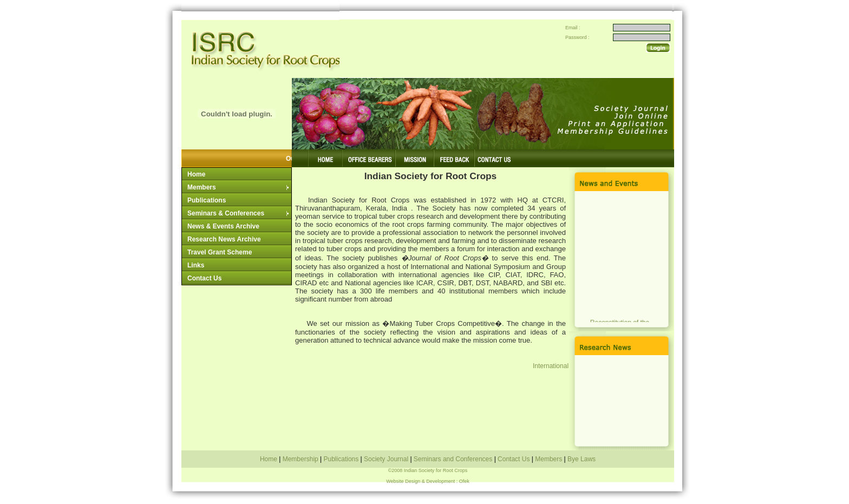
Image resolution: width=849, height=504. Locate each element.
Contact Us (204, 278)
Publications (207, 200)
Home (196, 174)
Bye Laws (581, 459)
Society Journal (386, 459)
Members (239, 187)
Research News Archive (224, 239)
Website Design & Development (420, 481)
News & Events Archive (223, 226)
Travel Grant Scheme (220, 252)
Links (196, 265)
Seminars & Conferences (239, 213)
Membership (301, 459)
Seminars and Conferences (453, 459)
